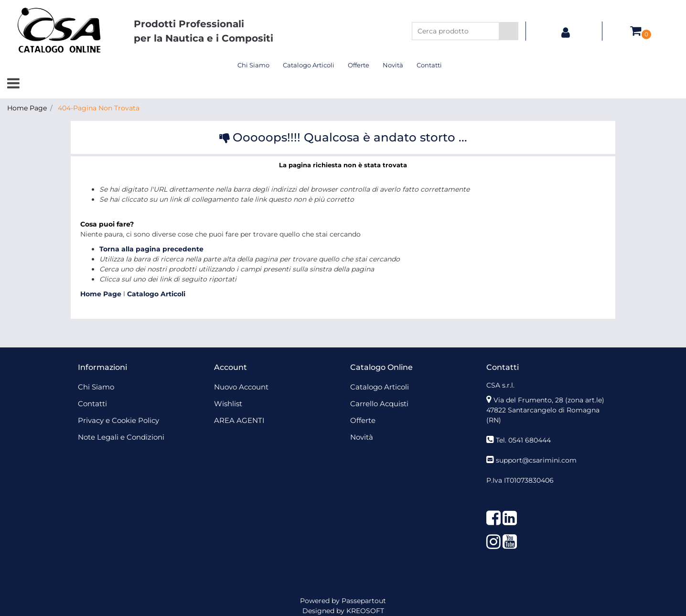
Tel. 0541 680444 (523, 440)
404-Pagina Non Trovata (99, 108)
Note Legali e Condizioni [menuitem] (121, 437)
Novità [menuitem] (393, 65)
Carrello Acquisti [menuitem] (379, 404)
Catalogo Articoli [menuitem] (309, 65)
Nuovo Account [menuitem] (241, 387)
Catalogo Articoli (156, 294)
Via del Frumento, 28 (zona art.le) (549, 400)
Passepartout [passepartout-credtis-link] (364, 601)
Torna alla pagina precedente (151, 249)
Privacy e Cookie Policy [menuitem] (118, 420)
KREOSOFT (365, 611)
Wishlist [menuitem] (228, 404)
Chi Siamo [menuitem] (253, 65)
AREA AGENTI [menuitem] (239, 420)
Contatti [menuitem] (429, 65)
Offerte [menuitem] (359, 65)
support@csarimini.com (536, 460)
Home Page (27, 108)
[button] (509, 31)
